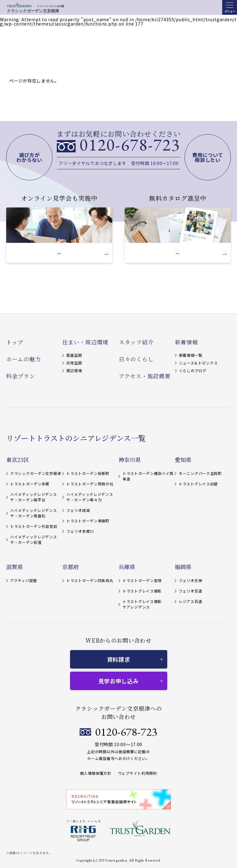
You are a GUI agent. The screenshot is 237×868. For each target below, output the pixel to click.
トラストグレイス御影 (142, 591)
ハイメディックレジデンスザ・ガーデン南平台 (33, 497)
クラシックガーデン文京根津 (36, 473)
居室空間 (74, 355)
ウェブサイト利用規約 (137, 773)
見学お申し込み (119, 681)
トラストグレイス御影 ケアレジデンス (142, 604)
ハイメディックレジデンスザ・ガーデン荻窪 (33, 539)
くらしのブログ (193, 370)
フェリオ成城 (78, 510)
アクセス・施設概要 (145, 376)
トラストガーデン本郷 (30, 484)
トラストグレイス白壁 (198, 484)
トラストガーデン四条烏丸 (90, 580)
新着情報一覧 (191, 355)
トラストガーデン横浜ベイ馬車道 (148, 476)
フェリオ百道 (190, 591)
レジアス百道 (190, 601)
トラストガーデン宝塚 (142, 580)
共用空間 (74, 363)
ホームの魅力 (23, 359)
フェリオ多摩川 (80, 531)
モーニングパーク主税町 (200, 473)
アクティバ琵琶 (24, 580)
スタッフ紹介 (136, 342)
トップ (15, 342)
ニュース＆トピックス (198, 363)
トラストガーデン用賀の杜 (90, 484)
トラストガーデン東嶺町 (88, 521)
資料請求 (119, 659)
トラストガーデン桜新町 (88, 473)
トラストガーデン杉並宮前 (34, 526)
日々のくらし (136, 359)
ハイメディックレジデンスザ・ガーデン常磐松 (33, 513)
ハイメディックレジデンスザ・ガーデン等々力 (90, 497)
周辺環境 (74, 370)
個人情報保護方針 (96, 773)
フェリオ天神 (190, 580)
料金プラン (21, 376)
